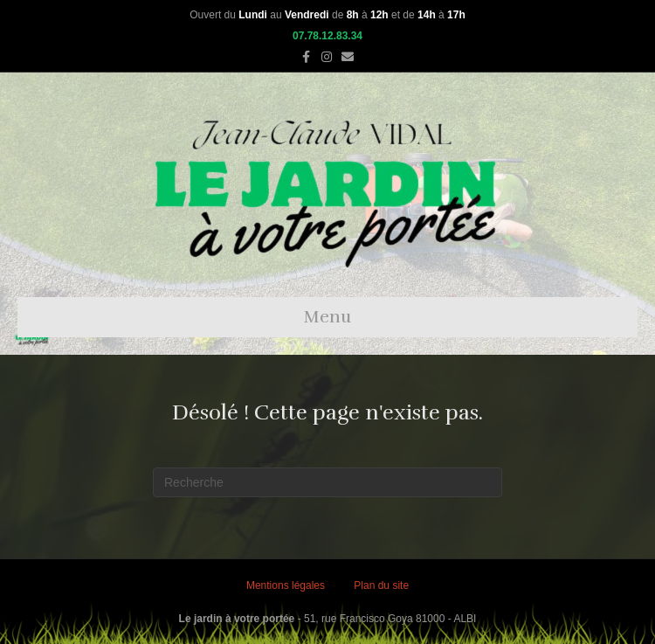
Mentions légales (286, 585)
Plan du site (381, 585)
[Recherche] (327, 482)
